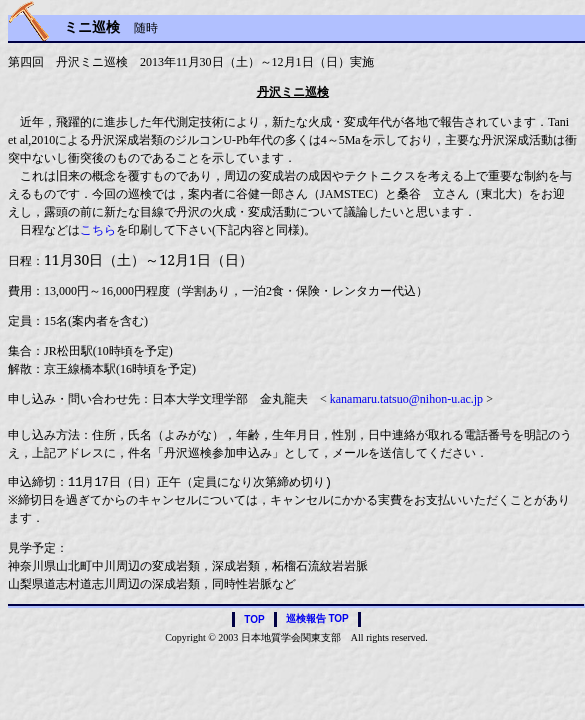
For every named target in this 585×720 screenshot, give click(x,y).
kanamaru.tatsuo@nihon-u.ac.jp (406, 399)
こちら (98, 230)
